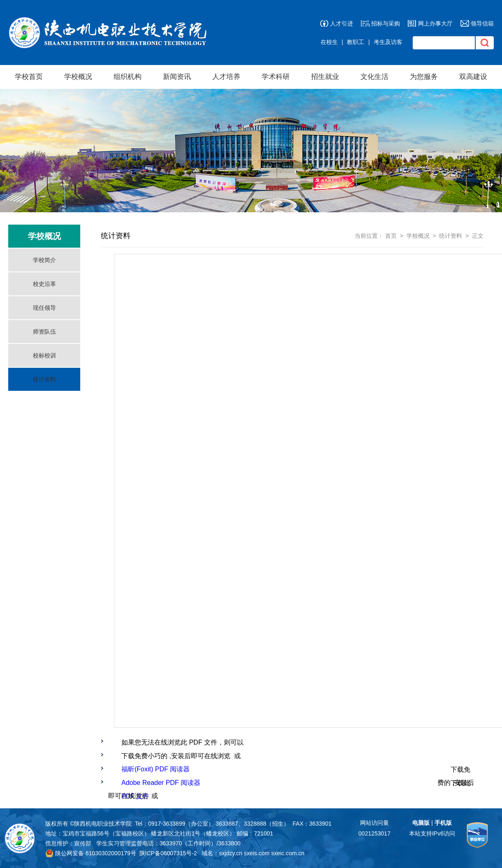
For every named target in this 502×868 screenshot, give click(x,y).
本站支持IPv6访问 (432, 833)
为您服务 (424, 77)
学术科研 (276, 77)
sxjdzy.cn (231, 853)
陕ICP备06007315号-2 (168, 853)
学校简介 (44, 260)
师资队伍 (44, 332)
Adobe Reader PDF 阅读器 (161, 783)
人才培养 (226, 77)
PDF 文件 (135, 796)
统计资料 (44, 379)
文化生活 (374, 77)
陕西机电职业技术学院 (103, 824)
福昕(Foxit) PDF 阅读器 (156, 769)
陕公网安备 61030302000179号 (91, 853)
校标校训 (44, 355)
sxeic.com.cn (288, 853)
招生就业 (325, 77)
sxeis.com (257, 853)
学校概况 (78, 77)
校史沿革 (44, 284)
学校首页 (29, 77)
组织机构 (128, 77)
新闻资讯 (177, 77)
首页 (391, 236)
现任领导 (44, 308)
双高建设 (473, 77)
